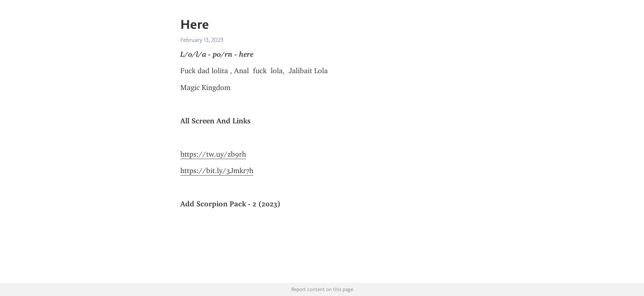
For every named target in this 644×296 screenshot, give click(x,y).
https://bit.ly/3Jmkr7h (217, 171)
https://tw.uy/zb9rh (213, 154)
